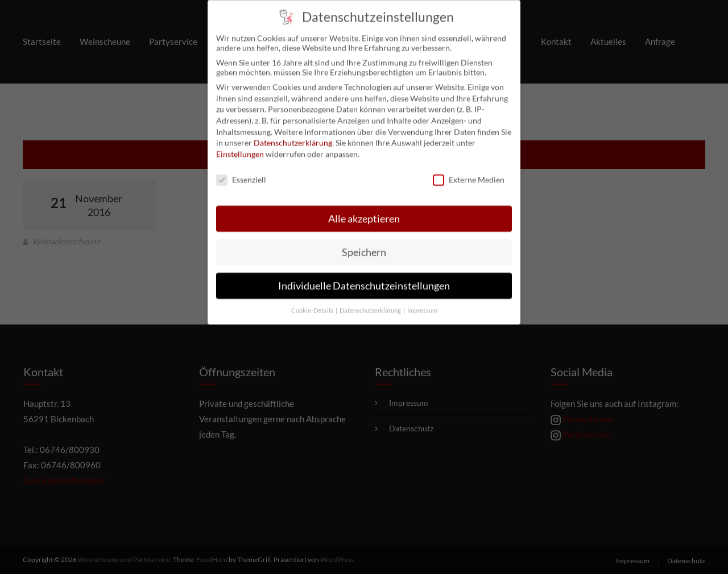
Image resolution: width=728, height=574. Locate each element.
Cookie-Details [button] (313, 302)
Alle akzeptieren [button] (364, 211)
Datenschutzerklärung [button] (371, 302)
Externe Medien (469, 171)
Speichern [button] (364, 244)
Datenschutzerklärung (293, 134)
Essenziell (241, 171)
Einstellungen (240, 146)
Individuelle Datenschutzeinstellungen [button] (364, 278)
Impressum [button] (422, 302)
